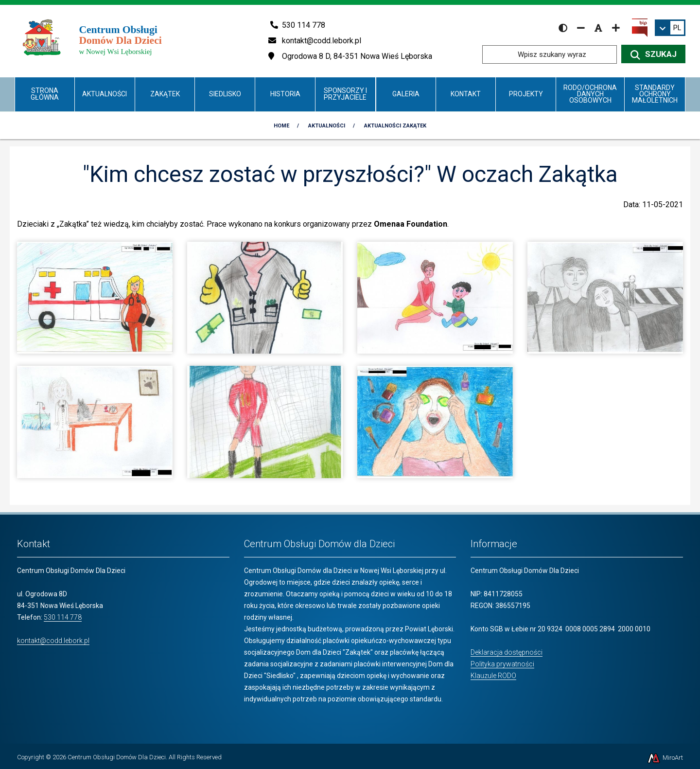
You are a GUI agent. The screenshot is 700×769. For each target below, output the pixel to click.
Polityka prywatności (502, 664)
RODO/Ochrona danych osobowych (590, 94)
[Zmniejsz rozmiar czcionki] (581, 28)
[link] (670, 28)
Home (281, 126)
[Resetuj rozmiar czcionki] (598, 28)
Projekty (526, 94)
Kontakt (466, 94)
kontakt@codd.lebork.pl (53, 641)
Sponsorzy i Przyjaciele (345, 94)
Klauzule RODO (493, 676)
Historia (285, 94)
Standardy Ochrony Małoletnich (655, 94)
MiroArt (665, 758)
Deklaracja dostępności (507, 652)
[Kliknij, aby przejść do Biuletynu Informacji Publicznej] (640, 27)
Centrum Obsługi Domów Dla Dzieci (117, 757)
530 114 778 (63, 617)
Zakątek (165, 94)
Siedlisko (225, 94)
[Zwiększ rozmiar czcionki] (616, 28)
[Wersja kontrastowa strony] (563, 28)
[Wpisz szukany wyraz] (550, 54)
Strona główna (45, 94)
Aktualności (105, 94)
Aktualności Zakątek (395, 126)
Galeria (406, 94)
